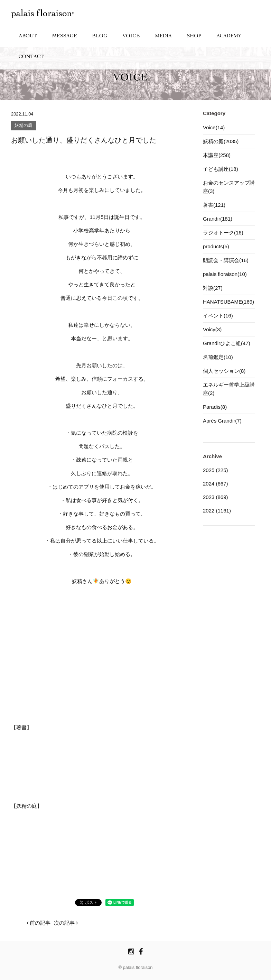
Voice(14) (214, 127)
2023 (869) (216, 497)
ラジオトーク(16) (223, 233)
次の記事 (66, 923)
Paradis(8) (215, 407)
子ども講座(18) (221, 169)
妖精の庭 (24, 126)
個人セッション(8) (224, 371)
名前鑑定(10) (218, 357)
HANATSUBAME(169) (228, 302)
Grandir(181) (218, 219)
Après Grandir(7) (222, 421)
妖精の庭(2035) (221, 141)
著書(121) (214, 205)
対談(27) (213, 288)
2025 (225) (216, 470)
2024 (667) (216, 484)
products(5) (216, 246)
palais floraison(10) (225, 274)
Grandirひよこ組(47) (227, 343)
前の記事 (39, 923)
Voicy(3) (212, 329)
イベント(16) (218, 316)
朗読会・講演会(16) (226, 260)
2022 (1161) (217, 511)
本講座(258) (217, 155)
